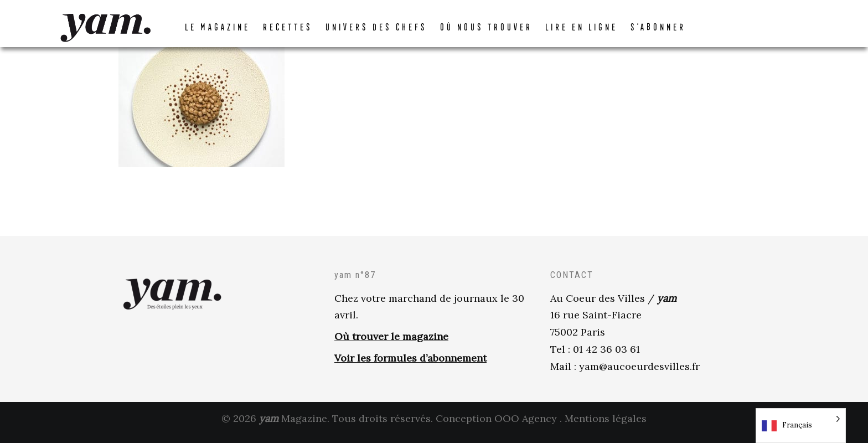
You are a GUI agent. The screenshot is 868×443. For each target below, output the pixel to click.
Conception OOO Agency (496, 426)
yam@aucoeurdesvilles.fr (639, 374)
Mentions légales (606, 426)
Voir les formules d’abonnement (410, 365)
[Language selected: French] (801, 426)
